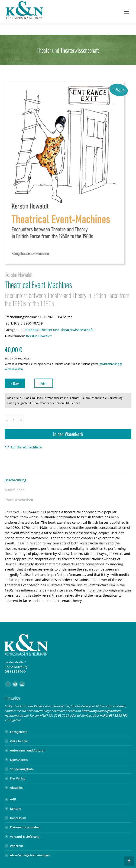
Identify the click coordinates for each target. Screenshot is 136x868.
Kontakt (16, 809)
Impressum (18, 818)
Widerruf (16, 846)
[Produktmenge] (14, 420)
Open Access (19, 760)
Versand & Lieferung (25, 837)
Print (44, 383)
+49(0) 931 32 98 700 (113, 715)
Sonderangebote (22, 769)
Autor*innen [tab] (15, 490)
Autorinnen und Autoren (28, 750)
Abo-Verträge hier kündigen (30, 855)
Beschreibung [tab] (15, 480)
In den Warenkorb (68, 434)
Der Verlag (18, 778)
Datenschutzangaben (25, 827)
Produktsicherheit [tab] (19, 500)
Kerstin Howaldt (39, 336)
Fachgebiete (19, 732)
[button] (23, 447)
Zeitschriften (19, 741)
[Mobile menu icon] (127, 12)
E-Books (32, 330)
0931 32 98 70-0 (15, 671)
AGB (13, 799)
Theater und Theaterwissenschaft (66, 330)
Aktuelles (17, 788)
